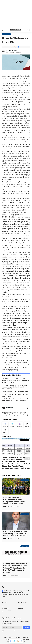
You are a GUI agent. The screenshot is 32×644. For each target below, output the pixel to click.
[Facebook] (28, 408)
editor (9, 51)
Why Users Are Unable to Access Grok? (15, 392)
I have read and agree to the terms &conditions (13, 631)
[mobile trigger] (3, 30)
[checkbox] (2, 631)
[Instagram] (20, 425)
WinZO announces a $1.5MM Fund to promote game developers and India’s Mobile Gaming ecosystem (16, 381)
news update (25, 440)
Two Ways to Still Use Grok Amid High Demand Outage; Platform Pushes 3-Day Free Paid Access (15, 387)
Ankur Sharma (9, 407)
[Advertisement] (16, 15)
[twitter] (29, 408)
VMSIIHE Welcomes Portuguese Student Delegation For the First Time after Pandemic (14, 501)
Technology (6, 34)
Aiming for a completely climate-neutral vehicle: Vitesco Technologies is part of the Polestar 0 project (15, 568)
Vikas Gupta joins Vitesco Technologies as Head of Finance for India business (16, 534)
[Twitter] (12, 425)
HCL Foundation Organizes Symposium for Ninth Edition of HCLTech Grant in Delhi (16, 400)
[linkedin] (27, 425)
